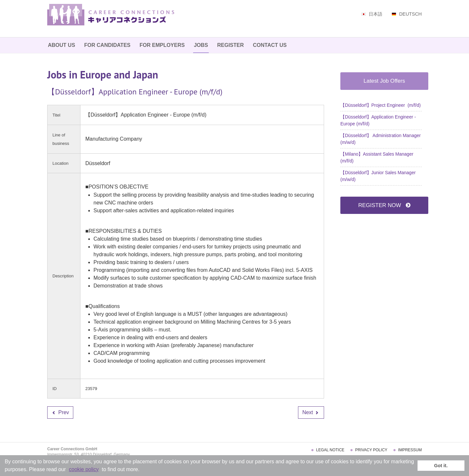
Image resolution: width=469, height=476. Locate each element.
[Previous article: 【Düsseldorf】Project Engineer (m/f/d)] (60, 413)
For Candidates (107, 45)
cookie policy (84, 469)
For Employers (162, 45)
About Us (62, 45)
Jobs (201, 45)
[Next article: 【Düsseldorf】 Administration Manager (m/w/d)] (311, 413)
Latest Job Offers (384, 81)
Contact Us (270, 45)
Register (231, 45)
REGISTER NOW (384, 205)
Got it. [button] (441, 466)
